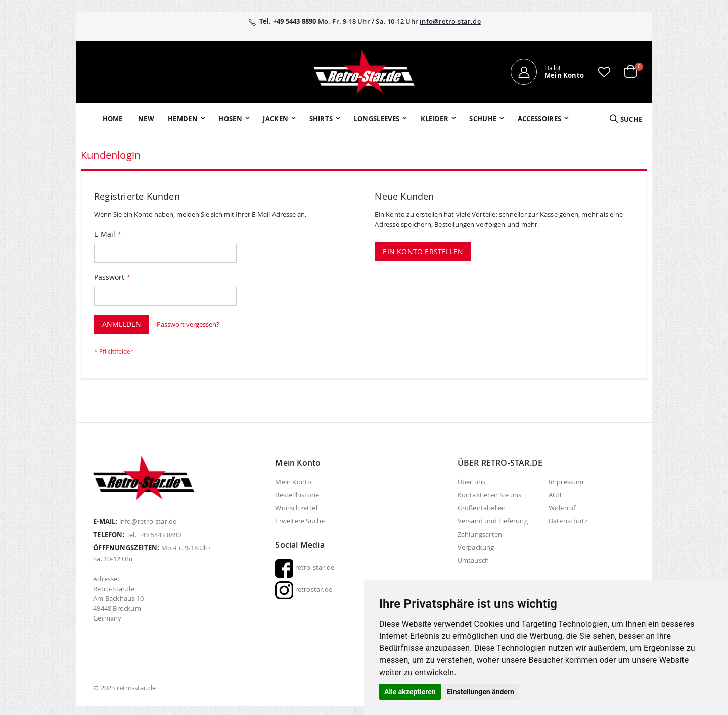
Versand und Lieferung (493, 521)
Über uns (472, 482)
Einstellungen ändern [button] (481, 692)
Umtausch (473, 560)
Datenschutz (568, 521)
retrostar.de (304, 589)
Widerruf (562, 508)
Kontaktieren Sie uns (490, 495)
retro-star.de (305, 567)
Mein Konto (293, 482)
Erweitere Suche (300, 521)
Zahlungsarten (480, 534)
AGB (555, 495)
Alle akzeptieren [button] (410, 692)
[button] (604, 72)
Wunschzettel (296, 508)
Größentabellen (482, 508)
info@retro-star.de (450, 21)
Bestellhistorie (297, 495)
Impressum (566, 482)
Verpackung (476, 547)
